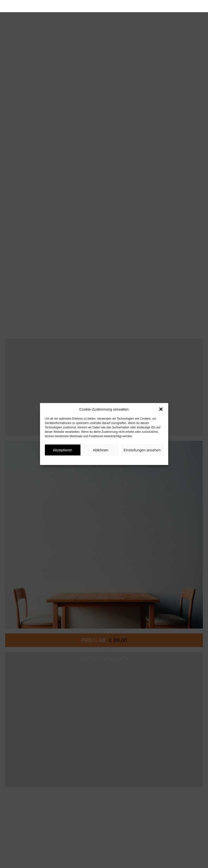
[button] (161, 409)
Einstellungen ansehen (142, 450)
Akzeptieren (63, 450)
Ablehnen (101, 450)
